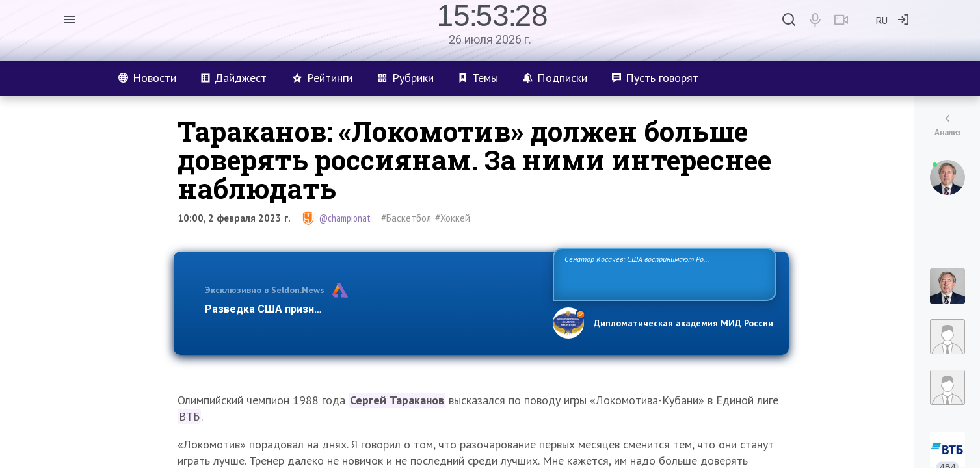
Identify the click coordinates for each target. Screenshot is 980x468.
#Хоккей (453, 218)
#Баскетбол (406, 218)
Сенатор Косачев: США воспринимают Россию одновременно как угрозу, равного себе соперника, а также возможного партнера (663, 273)
